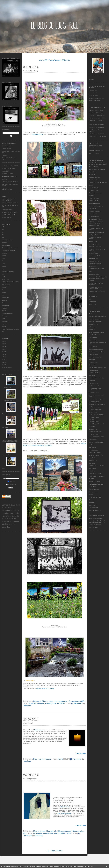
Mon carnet (92, 463)
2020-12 (4, 360)
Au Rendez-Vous (94, 324)
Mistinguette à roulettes (95, 264)
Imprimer (38, 836)
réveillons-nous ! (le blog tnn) (97, 291)
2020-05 (4, 365)
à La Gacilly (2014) (31, 71)
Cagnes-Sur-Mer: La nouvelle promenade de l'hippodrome (10, 441)
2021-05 (4, 354)
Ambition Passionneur (95, 322)
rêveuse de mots (94, 294)
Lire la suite (81, 753)
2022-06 (4, 352)
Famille (4, 258)
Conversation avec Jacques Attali (98, 182)
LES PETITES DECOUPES (96, 437)
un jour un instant (6, 324)
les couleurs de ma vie (95, 247)
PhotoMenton (38, 730)
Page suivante (57, 851)
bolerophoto (92, 330)
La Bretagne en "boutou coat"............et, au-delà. (95, 389)
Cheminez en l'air (94, 180)
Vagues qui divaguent (95, 510)
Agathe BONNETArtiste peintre (97, 316)
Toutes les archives (7, 367)
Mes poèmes (5, 279)
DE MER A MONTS (7, 217)
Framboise (92, 130)
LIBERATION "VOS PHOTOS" (10, 182)
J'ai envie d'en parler (95, 203)
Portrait (4, 311)
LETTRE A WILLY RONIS (9, 215)
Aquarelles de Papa (7, 455)
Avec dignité (28, 723)
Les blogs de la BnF (94, 244)
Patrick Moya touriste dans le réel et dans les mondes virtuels (98, 277)
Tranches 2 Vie (93, 505)
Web (3, 332)
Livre (3, 274)
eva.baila (91, 196)
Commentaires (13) (77, 701)
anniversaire (48, 833)
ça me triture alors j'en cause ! (97, 332)
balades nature (93, 327)
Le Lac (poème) (93, 95)
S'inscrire (11, 481)
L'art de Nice (92, 209)
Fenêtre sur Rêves (94, 198)
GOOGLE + (5, 179)
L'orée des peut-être (94, 386)
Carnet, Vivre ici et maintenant (10, 248)
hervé (60, 759)
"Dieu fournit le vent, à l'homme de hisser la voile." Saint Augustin (98, 163)
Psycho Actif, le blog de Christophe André (95, 288)
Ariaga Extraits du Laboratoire (97, 169)
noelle (91, 113)
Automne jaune (93, 90)
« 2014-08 (43, 60)
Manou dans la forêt (94, 256)
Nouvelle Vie (5, 298)
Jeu (3, 269)
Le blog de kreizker (94, 407)
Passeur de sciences (95, 481)
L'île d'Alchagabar (94, 383)
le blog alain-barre (94, 226)
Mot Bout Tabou (93, 266)
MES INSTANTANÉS (95, 261)
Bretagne (4, 243)
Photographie (5, 305)
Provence (4, 316)
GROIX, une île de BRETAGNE (97, 368)
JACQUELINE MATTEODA (96, 378)
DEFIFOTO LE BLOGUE (8, 169)
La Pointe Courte (6, 387)
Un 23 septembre (30, 779)
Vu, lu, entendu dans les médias (10, 329)
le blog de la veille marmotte (97, 232)
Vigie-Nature (92, 302)
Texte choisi (5, 321)
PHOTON (92, 281)
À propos (91, 79)
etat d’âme (92, 360)
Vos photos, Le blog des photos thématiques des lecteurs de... (98, 521)
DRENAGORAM (93, 354)
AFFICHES (5, 427)
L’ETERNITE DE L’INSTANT (97, 442)
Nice (3, 295)
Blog (3, 237)
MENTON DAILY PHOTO (96, 455)
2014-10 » (66, 60)
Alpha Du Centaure (94, 319)
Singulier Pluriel (93, 296)
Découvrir (4, 253)
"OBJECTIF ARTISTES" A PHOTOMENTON (9, 200)
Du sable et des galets (95, 193)
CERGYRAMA (93, 337)
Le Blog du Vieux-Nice (95, 409)
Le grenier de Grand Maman (97, 415)
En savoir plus (89, 866)
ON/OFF (91, 479)
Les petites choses (94, 434)
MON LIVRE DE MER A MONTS (11, 282)
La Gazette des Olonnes (96, 219)
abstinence (38, 833)
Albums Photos (7, 374)
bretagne (40, 703)
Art (3, 232)
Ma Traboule (92, 445)
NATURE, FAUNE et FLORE (97, 466)
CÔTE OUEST (93, 347)
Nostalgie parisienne (95, 101)
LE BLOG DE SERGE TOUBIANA (95, 238)
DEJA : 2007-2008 (94, 188)
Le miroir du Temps (94, 417)
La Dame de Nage (94, 217)
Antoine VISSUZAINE (95, 167)
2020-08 (4, 362)
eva (91, 110)
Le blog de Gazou (94, 402)
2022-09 (4, 344)
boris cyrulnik (60, 833)
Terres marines (6, 414)
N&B (3, 290)
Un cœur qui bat (93, 508)
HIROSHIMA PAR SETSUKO (10, 212)
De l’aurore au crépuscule (96, 349)
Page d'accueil (55, 60)
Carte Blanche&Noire (7, 146)
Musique (4, 287)
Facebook (76, 703)
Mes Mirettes (93, 458)
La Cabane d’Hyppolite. (8, 401)
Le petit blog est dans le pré (96, 424)
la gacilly (32, 703)
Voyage (4, 326)
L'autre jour (92, 381)
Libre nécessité (93, 440)
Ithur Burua (92, 375)
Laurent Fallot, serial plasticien (97, 399)
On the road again (94, 274)
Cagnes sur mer (6, 245)
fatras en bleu (93, 365)
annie (91, 115)
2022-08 (4, 346)
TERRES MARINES (7, 210)
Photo (3, 303)
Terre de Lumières (94, 153)
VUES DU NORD (94, 527)
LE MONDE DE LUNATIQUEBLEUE (94, 421)
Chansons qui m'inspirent (9, 250)
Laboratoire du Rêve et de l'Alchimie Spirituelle (96, 222)
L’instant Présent (6, 149)
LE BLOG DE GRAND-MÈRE (97, 404)
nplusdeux (92, 471)
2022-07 (4, 349)
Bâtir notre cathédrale (65, 813)
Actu (3, 230)
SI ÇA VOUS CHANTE (95, 497)
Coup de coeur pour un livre (97, 98)
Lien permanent (61, 701)
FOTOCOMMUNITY (7, 174)
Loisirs (4, 277)
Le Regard (92, 426)
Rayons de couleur (94, 492)
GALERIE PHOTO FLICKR (9, 176)
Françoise (92, 121)
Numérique (5, 300)
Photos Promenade (94, 489)
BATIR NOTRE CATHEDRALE (10, 203)
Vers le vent (92, 513)
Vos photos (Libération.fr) (96, 518)
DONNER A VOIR (94, 190)
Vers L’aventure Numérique (96, 516)
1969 (3, 227)
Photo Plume (93, 487)
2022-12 (4, 341)
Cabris (4, 468)
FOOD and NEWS (94, 201)
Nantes (4, 292)
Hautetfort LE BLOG (94, 373)
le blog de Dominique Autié (96, 151)
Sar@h (91, 495)
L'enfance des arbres (95, 211)
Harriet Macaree (93, 370)
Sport (3, 319)
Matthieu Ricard (93, 258)
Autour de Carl (93, 172)
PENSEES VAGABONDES (96, 484)
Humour (4, 266)
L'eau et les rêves (94, 93)
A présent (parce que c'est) (96, 314)
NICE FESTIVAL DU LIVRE (96, 269)
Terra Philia (92, 502)
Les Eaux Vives (93, 429)
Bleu (3, 235)
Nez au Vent (92, 468)
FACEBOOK (5, 171)
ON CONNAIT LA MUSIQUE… (97, 476)
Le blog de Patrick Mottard (96, 235)
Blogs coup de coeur (7, 240)
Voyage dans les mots (95, 525)
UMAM (91, 299)
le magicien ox (93, 241)
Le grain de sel (93, 412)
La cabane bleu (93, 214)
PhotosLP (4, 155)
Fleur (3, 264)
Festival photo (38, 134)
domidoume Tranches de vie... (97, 352)
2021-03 (4, 357)
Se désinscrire (11, 484)
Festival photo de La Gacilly (45, 688)
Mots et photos (6, 285)
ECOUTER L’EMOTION (95, 357)
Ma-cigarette (92, 447)
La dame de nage (94, 392)
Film (3, 261)
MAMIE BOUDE (93, 450)
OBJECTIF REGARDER (96, 474)
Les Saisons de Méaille (8, 271)
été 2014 (60, 703)
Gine (91, 125)
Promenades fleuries (7, 313)
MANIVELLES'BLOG (95, 453)
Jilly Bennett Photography (96, 206)
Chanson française (94, 340)
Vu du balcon (93, 304)
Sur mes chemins (94, 500)
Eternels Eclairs (93, 362)
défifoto (4, 256)
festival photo (50, 703)
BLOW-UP (92, 175)
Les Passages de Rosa (95, 432)
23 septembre (65, 807)
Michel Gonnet (93, 461)
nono (90, 272)
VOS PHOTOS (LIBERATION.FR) (7, 189)
